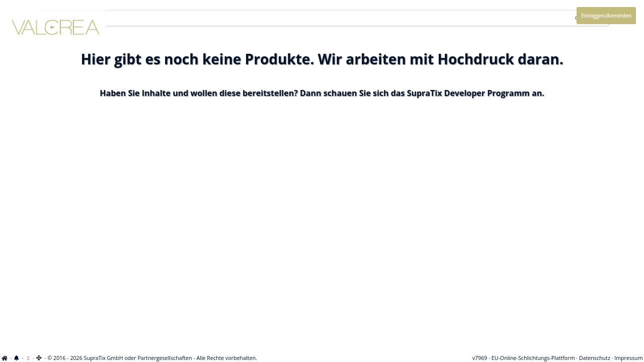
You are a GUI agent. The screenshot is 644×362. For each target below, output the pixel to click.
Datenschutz (595, 358)
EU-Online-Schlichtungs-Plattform (533, 358)
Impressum (628, 358)
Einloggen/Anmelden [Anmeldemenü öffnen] (606, 16)
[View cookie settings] (28, 358)
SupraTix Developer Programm (468, 93)
